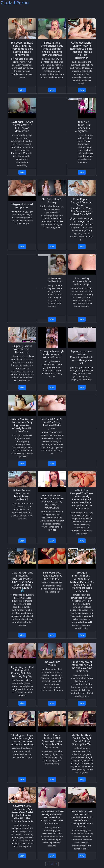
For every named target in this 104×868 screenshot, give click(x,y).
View (22, 90)
